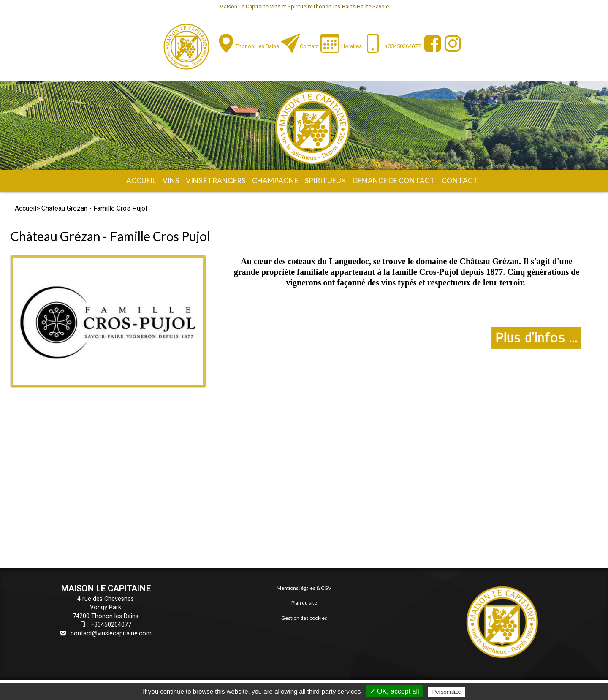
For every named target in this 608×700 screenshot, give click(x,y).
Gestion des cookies (304, 618)
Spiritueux (325, 180)
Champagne (275, 180)
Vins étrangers (216, 180)
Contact (309, 46)
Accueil (141, 180)
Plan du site (304, 603)
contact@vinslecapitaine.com (111, 634)
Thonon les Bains (257, 46)
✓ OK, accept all (395, 691)
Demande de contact (394, 180)
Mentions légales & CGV (304, 588)
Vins (171, 180)
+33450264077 (111, 625)
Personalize (447, 692)
